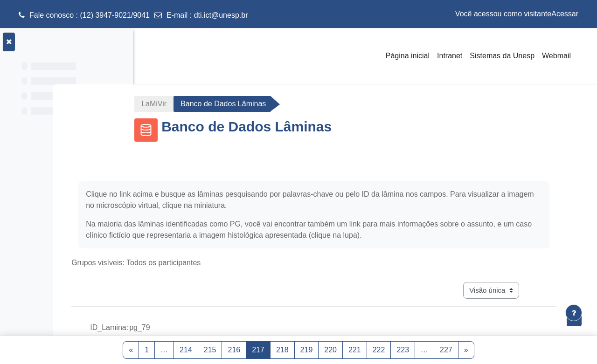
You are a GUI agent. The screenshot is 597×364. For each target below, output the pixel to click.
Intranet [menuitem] (450, 56)
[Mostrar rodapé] (574, 313)
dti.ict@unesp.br (221, 15)
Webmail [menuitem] (556, 56)
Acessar (565, 14)
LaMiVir (209, 104)
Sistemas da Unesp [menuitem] (502, 56)
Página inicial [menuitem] (408, 56)
